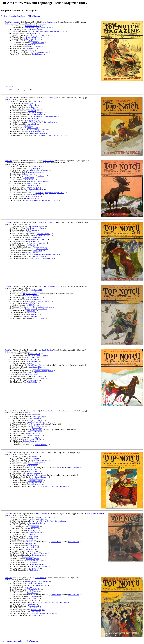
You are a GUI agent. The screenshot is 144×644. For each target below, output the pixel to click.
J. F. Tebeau (34, 591)
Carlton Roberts (33, 105)
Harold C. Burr (35, 109)
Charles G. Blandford (36, 189)
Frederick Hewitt (38, 555)
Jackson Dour (31, 562)
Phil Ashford (30, 50)
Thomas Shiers (33, 380)
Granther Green (37, 458)
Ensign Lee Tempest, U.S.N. (55, 31)
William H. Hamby (34, 589)
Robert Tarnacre (34, 536)
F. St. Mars (35, 471)
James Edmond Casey (36, 367)
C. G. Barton (36, 46)
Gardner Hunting (33, 373)
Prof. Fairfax (31, 245)
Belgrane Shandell (31, 33)
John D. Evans (33, 464)
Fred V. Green (38, 251)
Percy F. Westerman (34, 424)
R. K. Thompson (31, 230)
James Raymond (32, 183)
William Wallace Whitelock (39, 170)
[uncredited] (30, 107)
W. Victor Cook (35, 597)
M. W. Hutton (33, 41)
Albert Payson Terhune (36, 226)
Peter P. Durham (32, 593)
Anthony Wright (33, 118)
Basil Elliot (33, 313)
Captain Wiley (56, 468)
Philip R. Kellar (32, 128)
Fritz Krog (42, 176)
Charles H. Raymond (36, 443)
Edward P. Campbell (44, 234)
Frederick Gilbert (38, 561)
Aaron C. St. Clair (30, 359)
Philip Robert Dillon (37, 290)
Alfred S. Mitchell (38, 43)
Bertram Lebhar (45, 28)
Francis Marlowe (42, 566)
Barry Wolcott (43, 309)
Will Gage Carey (38, 247)
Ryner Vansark (30, 311)
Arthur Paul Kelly (42, 249)
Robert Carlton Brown (32, 39)
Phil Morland (30, 466)
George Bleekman (36, 483)
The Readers (33, 570)
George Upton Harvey (34, 564)
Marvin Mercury (42, 356)
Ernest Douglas (35, 292)
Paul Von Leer (31, 374)
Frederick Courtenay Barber (43, 258)
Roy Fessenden (33, 168)
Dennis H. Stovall (44, 236)
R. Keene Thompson (40, 35)
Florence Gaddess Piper (31, 299)
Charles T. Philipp (33, 432)
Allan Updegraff (33, 606)
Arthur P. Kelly (28, 178)
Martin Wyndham (38, 228)
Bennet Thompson (41, 445)
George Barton (31, 48)
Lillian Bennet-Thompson (35, 113)
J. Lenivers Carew (33, 187)
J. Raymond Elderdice (33, 120)
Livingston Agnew (32, 559)
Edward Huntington (38, 610)
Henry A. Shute (42, 181)
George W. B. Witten (32, 37)
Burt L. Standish (47, 22)
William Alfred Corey (34, 435)
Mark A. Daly (29, 103)
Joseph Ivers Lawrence (37, 133)
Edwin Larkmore (28, 557)
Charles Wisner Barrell (37, 532)
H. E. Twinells (32, 296)
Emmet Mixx (29, 587)
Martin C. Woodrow (36, 479)
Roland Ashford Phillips (33, 26)
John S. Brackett (37, 115)
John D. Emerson (32, 358)
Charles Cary (35, 238)
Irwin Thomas (32, 415)
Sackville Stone (27, 174)
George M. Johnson (33, 197)
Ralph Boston (29, 45)
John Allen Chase (30, 253)
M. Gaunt (30, 363)
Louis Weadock (34, 418)
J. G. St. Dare (33, 600)
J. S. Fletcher (28, 126)
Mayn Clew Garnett (35, 185)
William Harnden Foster (95, 514)
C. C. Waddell (40, 318)
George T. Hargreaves (30, 316)
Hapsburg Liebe (33, 475)
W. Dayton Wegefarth (34, 131)
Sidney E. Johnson (41, 52)
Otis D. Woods (36, 30)
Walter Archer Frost (33, 473)
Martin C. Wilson (31, 433)
